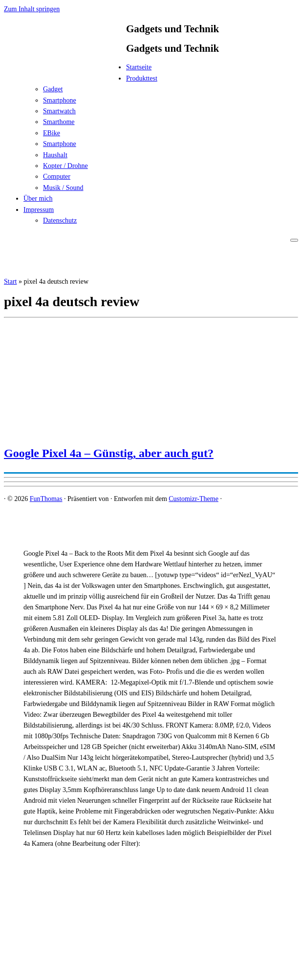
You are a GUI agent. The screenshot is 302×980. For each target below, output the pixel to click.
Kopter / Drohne (65, 166)
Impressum (39, 210)
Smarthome (59, 122)
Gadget (53, 89)
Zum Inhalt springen (32, 9)
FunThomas (46, 499)
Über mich (38, 198)
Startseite (139, 67)
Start (10, 281)
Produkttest (142, 78)
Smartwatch (59, 111)
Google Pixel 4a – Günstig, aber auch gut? (109, 453)
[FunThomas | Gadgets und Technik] (65, 70)
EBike (52, 133)
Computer (57, 177)
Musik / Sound (63, 188)
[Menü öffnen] (294, 240)
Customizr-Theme (194, 499)
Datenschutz (60, 220)
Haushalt (55, 155)
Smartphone (60, 100)
